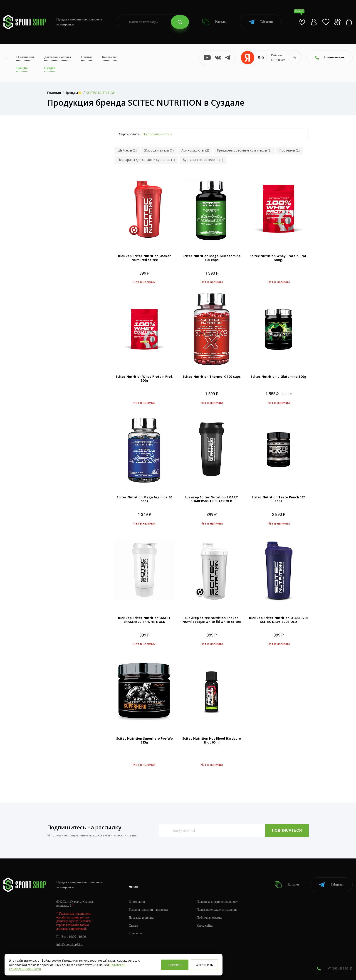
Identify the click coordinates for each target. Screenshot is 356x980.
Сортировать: (130, 134)
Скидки (50, 68)
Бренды (22, 68)
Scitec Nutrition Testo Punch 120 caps (278, 499)
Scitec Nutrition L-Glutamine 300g (278, 377)
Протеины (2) (289, 150)
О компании (25, 57)
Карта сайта (205, 926)
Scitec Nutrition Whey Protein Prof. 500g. (279, 258)
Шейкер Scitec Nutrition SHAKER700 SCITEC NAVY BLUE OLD (279, 620)
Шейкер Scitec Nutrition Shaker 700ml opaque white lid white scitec (211, 620)
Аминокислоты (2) (195, 150)
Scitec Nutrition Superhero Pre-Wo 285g (145, 740)
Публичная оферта (209, 918)
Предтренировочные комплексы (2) (244, 150)
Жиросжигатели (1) (159, 150)
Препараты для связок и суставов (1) (146, 160)
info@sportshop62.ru (70, 945)
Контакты (109, 57)
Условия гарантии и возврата (148, 910)
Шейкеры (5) (127, 150)
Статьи (87, 57)
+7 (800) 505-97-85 (340, 969)
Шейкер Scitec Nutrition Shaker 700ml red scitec (144, 258)
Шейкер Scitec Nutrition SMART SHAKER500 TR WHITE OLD (144, 620)
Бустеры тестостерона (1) (203, 160)
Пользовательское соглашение (217, 910)
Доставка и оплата (58, 57)
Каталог (215, 22)
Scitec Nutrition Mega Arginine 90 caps (144, 499)
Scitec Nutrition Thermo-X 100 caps (212, 377)
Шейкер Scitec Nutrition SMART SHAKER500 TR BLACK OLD (212, 499)
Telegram (261, 22)
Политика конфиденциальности (218, 902)
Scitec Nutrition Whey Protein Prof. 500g (144, 378)
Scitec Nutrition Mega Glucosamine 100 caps (212, 258)
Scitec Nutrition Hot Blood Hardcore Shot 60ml (212, 740)
